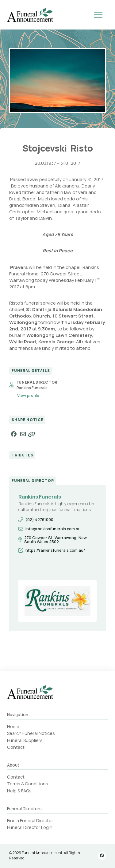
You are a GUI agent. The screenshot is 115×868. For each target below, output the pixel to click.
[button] (98, 15)
